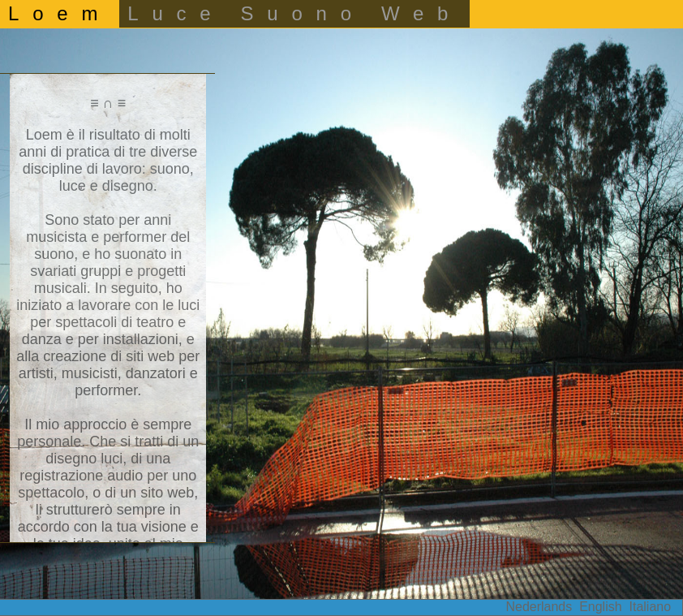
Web (421, 13)
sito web (167, 493)
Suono (303, 13)
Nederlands (539, 607)
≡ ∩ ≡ (108, 103)
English (600, 607)
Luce (176, 13)
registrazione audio (81, 476)
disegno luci (84, 459)
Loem (60, 13)
